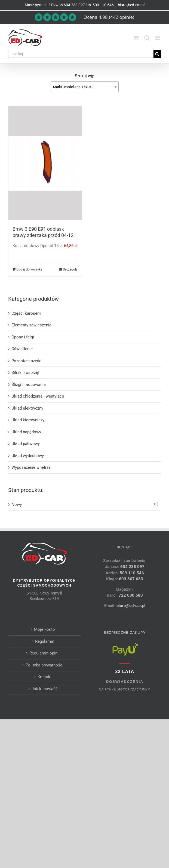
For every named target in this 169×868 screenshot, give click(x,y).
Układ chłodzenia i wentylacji (38, 396)
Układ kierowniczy (28, 420)
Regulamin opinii (44, 653)
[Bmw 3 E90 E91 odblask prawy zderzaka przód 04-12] (45, 163)
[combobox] (85, 87)
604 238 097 (74, 5)
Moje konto (44, 629)
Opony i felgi (23, 337)
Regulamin (45, 641)
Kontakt (45, 677)
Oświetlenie (22, 349)
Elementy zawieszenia (31, 325)
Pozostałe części (27, 361)
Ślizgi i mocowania (29, 385)
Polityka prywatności (44, 665)
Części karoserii (26, 313)
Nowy (17, 504)
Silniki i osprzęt (25, 373)
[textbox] (85, 87)
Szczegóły (70, 269)
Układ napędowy (26, 432)
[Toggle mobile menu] (158, 38)
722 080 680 (130, 595)
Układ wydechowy (28, 456)
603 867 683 (131, 579)
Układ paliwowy (26, 444)
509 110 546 (103, 5)
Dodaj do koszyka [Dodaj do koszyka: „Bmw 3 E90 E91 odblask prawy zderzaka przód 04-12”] (29, 269)
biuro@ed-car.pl (131, 5)
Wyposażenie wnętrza (31, 467)
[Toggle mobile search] (147, 38)
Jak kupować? (44, 689)
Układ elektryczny (27, 408)
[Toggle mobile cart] (136, 38)
